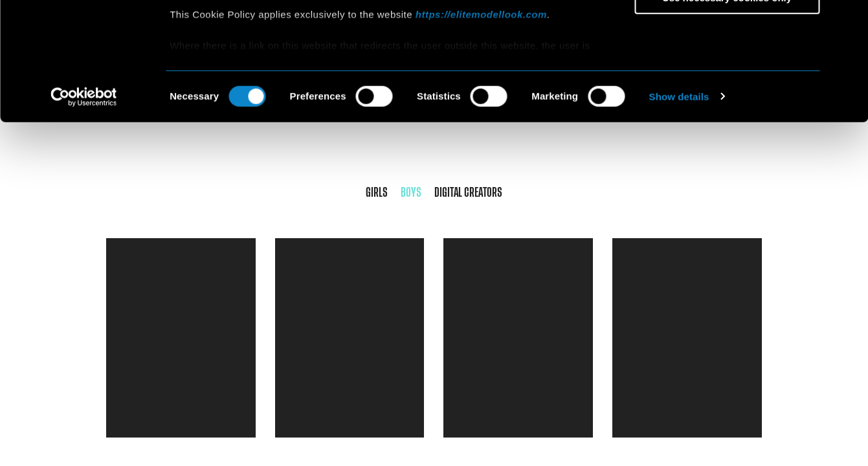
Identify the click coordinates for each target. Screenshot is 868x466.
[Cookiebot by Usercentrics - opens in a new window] (84, 207)
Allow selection (727, 70)
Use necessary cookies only (727, 108)
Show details (679, 207)
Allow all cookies (727, 32)
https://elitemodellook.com (481, 125)
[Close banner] (848, 20)
